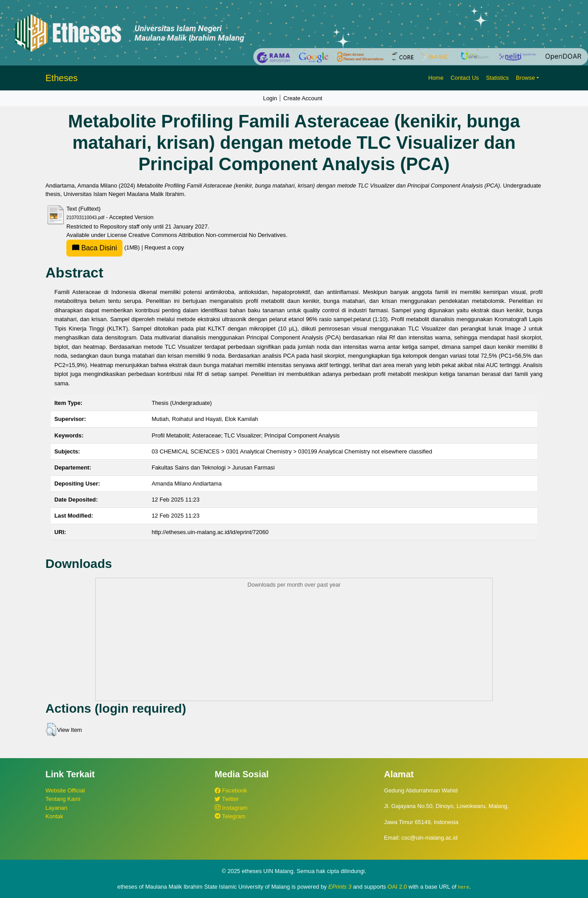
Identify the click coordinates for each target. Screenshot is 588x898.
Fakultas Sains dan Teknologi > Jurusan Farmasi (213, 467)
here (463, 887)
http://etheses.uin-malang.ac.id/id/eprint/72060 (210, 532)
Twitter (227, 799)
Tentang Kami (63, 799)
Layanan (56, 808)
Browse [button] (525, 78)
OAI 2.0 (397, 887)
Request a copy (164, 247)
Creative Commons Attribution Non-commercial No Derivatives (207, 235)
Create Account (303, 98)
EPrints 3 (340, 887)
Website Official (65, 790)
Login (270, 98)
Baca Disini (94, 248)
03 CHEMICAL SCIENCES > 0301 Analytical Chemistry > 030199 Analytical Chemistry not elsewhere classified (292, 451)
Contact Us (465, 78)
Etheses (61, 78)
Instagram (231, 808)
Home (436, 78)
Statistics (497, 78)
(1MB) (104, 247)
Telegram (230, 816)
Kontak (54, 816)
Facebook (231, 790)
